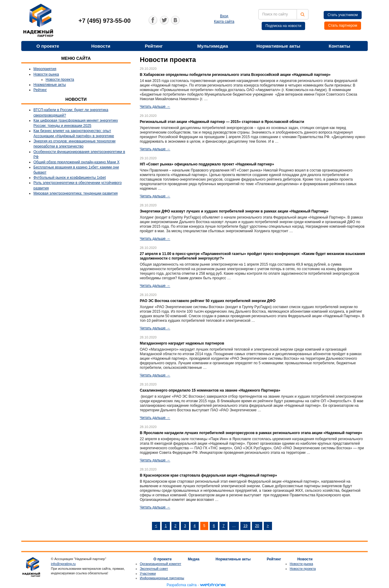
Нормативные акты (278, 46)
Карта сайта (224, 22)
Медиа (194, 559)
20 (257, 526)
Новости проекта (60, 80)
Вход (224, 16)
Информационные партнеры (162, 578)
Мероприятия (45, 69)
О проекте (48, 46)
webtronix (213, 585)
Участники (148, 573)
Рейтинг (154, 46)
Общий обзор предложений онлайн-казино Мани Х (76, 162)
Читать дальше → (155, 107)
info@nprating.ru (64, 564)
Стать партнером (343, 25)
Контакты (339, 46)
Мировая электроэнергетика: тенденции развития (76, 193)
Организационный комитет (160, 564)
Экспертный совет (154, 569)
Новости (101, 46)
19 (245, 526)
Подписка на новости (284, 26)
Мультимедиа (213, 46)
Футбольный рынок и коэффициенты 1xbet (70, 178)
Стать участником (343, 15)
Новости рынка (46, 74)
